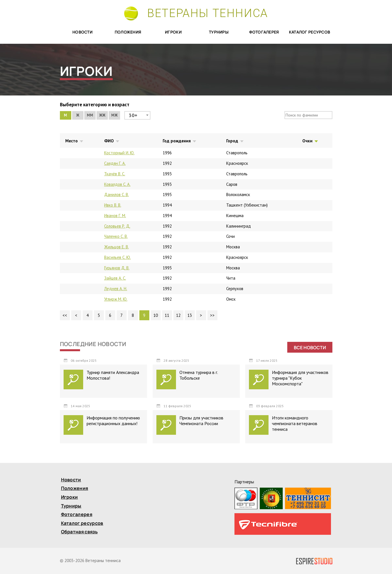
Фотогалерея (264, 32)
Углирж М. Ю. (116, 299)
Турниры (219, 32)
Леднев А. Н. (116, 289)
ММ (90, 115)
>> (212, 315)
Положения (128, 32)
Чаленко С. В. (116, 236)
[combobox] (137, 115)
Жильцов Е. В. (117, 247)
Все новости (310, 348)
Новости (82, 32)
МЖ (114, 115)
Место (72, 141)
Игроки (173, 32)
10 (156, 315)
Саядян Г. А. (115, 163)
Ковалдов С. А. (117, 184)
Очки (307, 141)
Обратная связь (79, 532)
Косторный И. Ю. (119, 153)
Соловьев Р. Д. (117, 226)
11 (167, 315)
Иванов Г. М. (115, 216)
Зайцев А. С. (115, 278)
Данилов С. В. (117, 195)
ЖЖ (102, 115)
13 (190, 315)
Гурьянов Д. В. (117, 268)
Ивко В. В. (113, 205)
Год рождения (177, 141)
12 (178, 315)
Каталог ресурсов (310, 32)
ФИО (109, 141)
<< (65, 315)
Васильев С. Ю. (118, 257)
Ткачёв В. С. (115, 174)
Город (232, 141)
